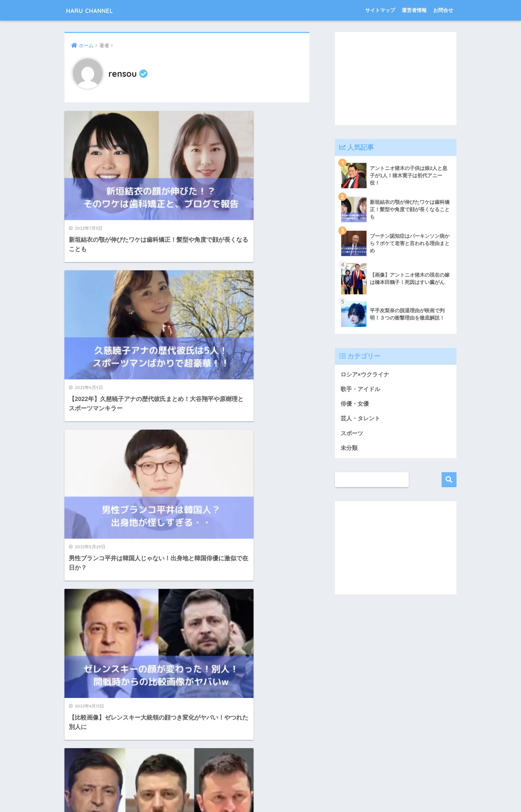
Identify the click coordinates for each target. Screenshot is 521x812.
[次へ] (227, 736)
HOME (261, 780)
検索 (449, 481)
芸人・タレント (360, 419)
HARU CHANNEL (98, 10)
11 (208, 736)
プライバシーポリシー (260, 794)
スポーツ (352, 434)
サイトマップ (380, 10)
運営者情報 (414, 10)
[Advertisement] (396, 78)
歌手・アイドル (360, 389)
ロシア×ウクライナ (365, 375)
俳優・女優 (355, 404)
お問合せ (443, 10)
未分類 (349, 449)
